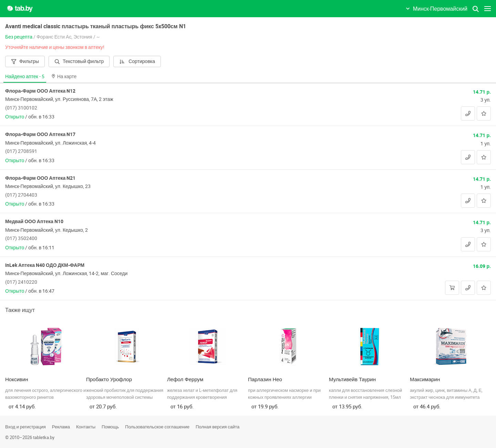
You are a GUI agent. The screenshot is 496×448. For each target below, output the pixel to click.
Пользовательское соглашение (157, 427)
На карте (64, 76)
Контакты (86, 427)
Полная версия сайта (218, 427)
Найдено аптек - (25, 76)
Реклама (61, 427)
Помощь (110, 427)
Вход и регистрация (25, 427)
